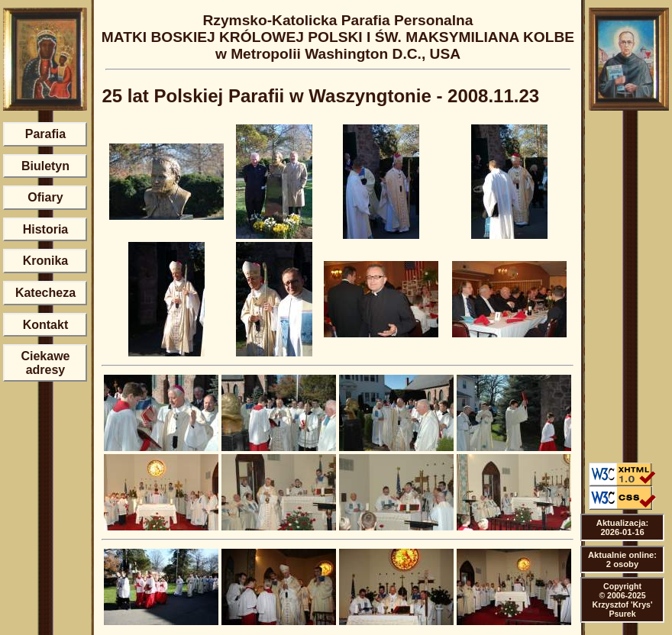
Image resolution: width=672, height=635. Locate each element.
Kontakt (46, 325)
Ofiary (45, 197)
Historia (46, 229)
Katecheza (45, 293)
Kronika (46, 261)
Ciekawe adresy (45, 363)
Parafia (45, 134)
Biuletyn (45, 166)
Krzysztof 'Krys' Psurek (623, 609)
